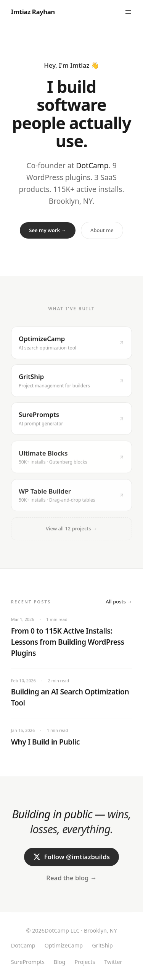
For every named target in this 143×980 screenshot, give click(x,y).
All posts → (119, 602)
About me (102, 230)
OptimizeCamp (64, 945)
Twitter (113, 962)
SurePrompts (28, 962)
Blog (60, 962)
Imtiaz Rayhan (33, 12)
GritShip (102, 945)
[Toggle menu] (128, 12)
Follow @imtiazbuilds (71, 857)
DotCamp (92, 165)
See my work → (47, 230)
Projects (85, 962)
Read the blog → (71, 878)
